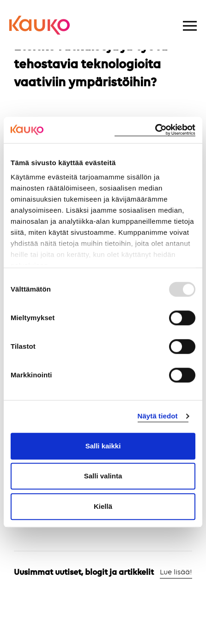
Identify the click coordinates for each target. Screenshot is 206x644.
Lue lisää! (176, 572)
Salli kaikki (103, 446)
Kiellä (103, 506)
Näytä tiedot (158, 416)
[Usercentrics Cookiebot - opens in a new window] (155, 130)
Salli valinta (103, 476)
